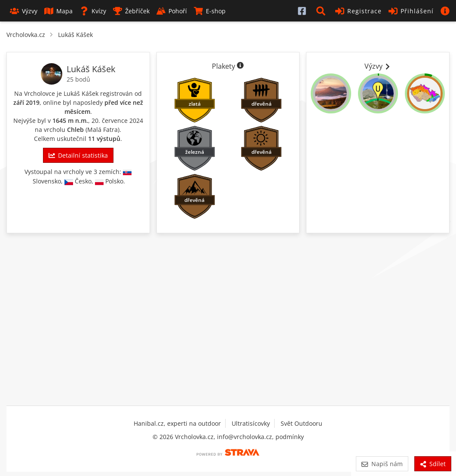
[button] (322, 11)
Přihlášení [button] (411, 11)
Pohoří (172, 11)
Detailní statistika (78, 155)
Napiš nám (382, 464)
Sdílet (433, 464)
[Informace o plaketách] (240, 66)
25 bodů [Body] (78, 79)
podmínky (290, 437)
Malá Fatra (103, 130)
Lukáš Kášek (75, 35)
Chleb (75, 130)
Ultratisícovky (251, 423)
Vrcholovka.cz (26, 35)
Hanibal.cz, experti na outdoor (177, 423)
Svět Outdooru (301, 423)
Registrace (358, 11)
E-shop (210, 11)
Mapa (58, 11)
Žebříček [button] (131, 11)
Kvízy (93, 11)
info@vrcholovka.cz (245, 437)
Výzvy (24, 11)
